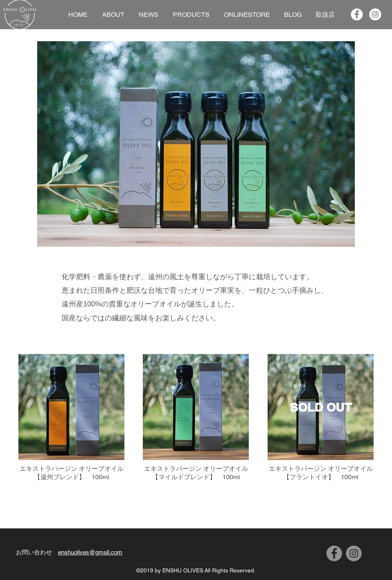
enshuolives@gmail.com (90, 552)
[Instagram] (354, 553)
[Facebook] (334, 553)
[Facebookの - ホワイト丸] (357, 14)
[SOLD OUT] (321, 407)
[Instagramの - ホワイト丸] (375, 14)
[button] (196, 144)
